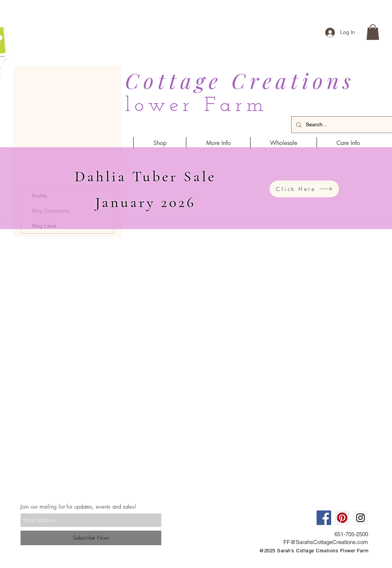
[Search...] (347, 125)
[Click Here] (304, 189)
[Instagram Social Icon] (360, 518)
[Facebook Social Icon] (324, 518)
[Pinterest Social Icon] (342, 518)
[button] (373, 32)
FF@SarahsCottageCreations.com (326, 542)
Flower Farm (189, 106)
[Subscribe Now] (91, 538)
